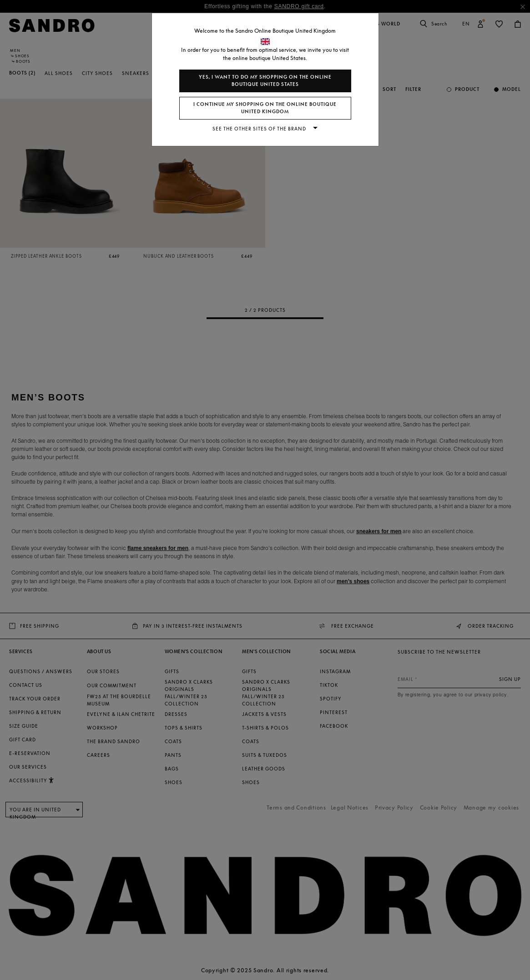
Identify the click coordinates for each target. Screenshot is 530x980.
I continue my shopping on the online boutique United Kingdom (265, 108)
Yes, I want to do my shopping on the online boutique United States (265, 81)
